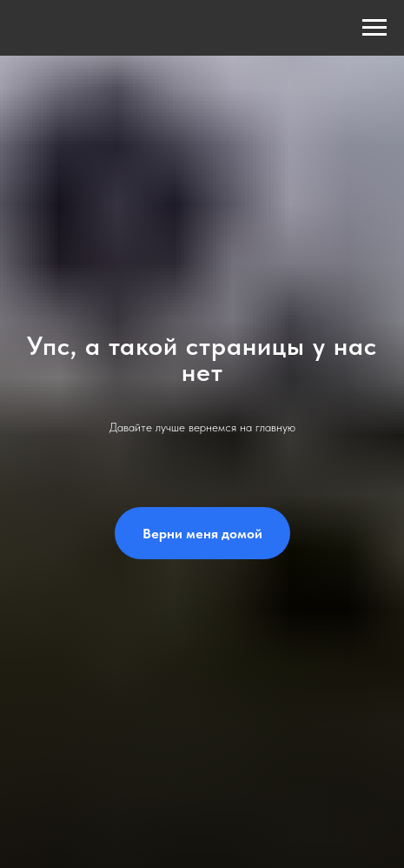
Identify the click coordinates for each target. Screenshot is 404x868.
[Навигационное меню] (374, 28)
